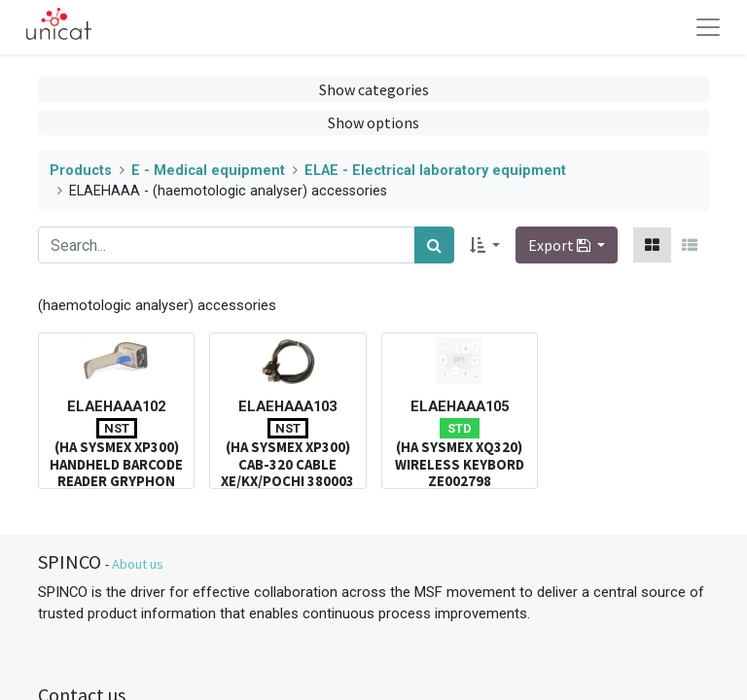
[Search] (434, 245)
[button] (485, 245)
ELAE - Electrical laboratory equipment (435, 171)
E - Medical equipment (208, 171)
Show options (373, 122)
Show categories (374, 89)
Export (561, 245)
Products (81, 171)
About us (138, 564)
